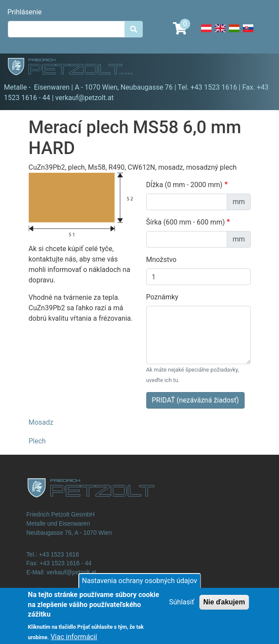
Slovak (248, 33)
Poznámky (162, 297)
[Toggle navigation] (260, 68)
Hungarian (234, 33)
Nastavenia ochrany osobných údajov (139, 585)
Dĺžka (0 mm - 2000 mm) (185, 185)
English (220, 33)
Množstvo (161, 260)
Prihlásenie (25, 12)
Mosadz (41, 422)
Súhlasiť (182, 607)
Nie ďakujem (224, 607)
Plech (37, 441)
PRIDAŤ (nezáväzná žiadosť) (195, 400)
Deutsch (206, 33)
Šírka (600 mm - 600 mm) (186, 222)
